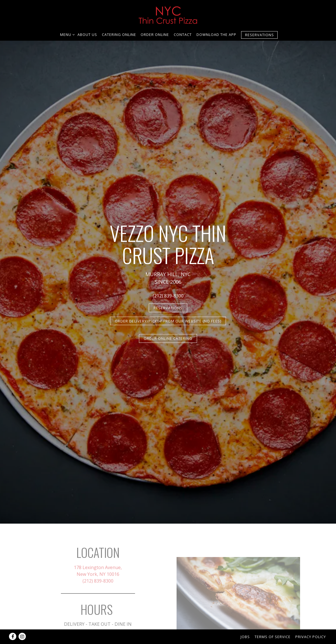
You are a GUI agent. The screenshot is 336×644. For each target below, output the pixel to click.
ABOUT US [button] (87, 35)
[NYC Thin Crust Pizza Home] (168, 14)
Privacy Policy (311, 637)
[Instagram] (22, 636)
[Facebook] (13, 636)
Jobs (245, 637)
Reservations (168, 308)
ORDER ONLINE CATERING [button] (168, 338)
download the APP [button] (216, 35)
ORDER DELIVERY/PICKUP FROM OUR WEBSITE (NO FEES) (168, 321)
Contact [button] (183, 35)
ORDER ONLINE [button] (155, 35)
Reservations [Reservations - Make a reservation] (260, 35)
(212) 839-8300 (168, 296)
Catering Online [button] (119, 35)
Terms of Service (273, 637)
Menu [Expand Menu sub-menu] (66, 34)
